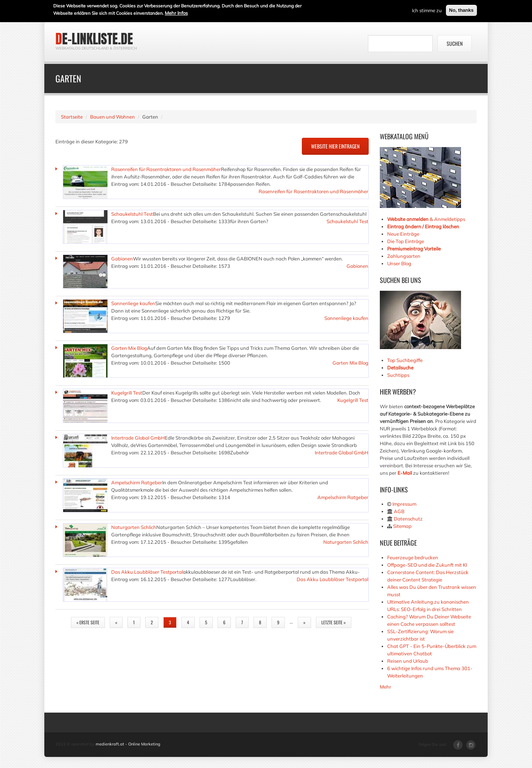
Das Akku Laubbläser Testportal (147, 572)
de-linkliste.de (94, 39)
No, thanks (461, 9)
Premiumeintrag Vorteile (414, 249)
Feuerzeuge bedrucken (413, 557)
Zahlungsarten (404, 256)
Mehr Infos (176, 12)
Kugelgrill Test (127, 393)
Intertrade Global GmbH (138, 438)
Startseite (72, 117)
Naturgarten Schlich (134, 527)
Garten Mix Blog (129, 348)
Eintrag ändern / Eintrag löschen (423, 226)
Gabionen (122, 259)
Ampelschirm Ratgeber (137, 482)
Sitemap (402, 526)
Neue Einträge (403, 234)
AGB (399, 511)
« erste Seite (88, 622)
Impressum (404, 504)
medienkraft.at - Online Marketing (128, 744)
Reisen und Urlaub (408, 661)
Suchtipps (398, 375)
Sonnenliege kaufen (133, 303)
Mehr (386, 687)
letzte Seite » (334, 622)
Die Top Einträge (406, 241)
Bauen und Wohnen (112, 117)
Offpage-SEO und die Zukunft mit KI (427, 565)
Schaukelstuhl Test (132, 214)
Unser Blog (400, 263)
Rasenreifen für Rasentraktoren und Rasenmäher (166, 169)
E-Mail (405, 473)
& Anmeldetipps (426, 219)
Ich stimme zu (427, 10)
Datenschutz (408, 519)
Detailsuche (400, 368)
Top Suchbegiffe (405, 360)
